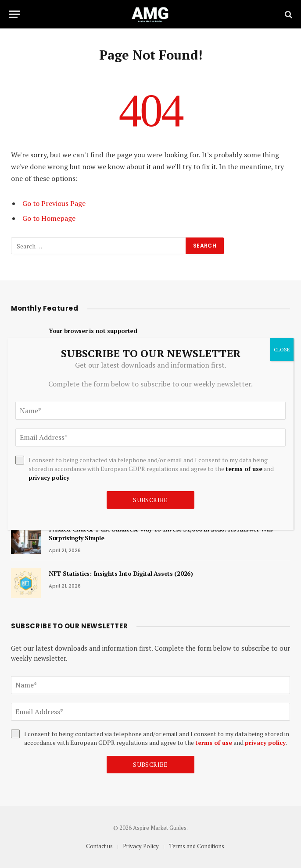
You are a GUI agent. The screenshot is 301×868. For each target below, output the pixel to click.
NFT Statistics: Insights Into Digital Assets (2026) (121, 573)
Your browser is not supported (93, 331)
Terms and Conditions (197, 846)
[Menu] (14, 14)
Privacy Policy (141, 846)
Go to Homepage (49, 218)
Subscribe (150, 764)
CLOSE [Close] (282, 349)
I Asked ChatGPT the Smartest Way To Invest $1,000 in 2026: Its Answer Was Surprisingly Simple (161, 533)
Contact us (99, 846)
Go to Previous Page (54, 203)
